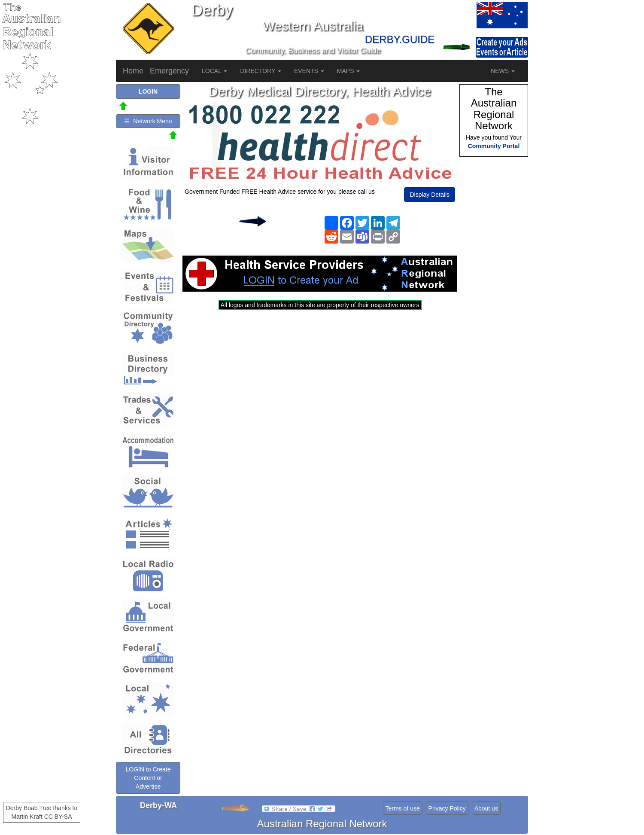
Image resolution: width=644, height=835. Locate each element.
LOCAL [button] (214, 71)
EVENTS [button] (309, 71)
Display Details (430, 195)
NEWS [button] (503, 71)
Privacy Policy (447, 808)
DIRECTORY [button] (261, 71)
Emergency (169, 71)
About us (486, 808)
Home (133, 71)
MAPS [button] (349, 71)
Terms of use (403, 808)
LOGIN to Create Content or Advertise (148, 778)
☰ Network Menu (148, 121)
